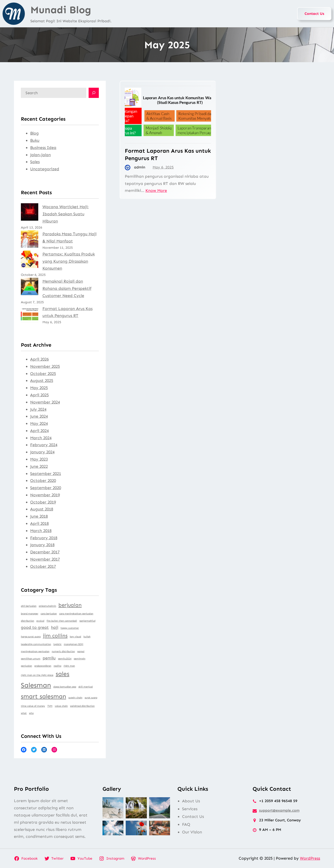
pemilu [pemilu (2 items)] (49, 658)
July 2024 (38, 409)
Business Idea (43, 148)
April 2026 (39, 359)
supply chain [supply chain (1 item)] (75, 698)
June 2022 (39, 466)
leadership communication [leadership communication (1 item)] (36, 644)
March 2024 (41, 438)
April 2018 (39, 523)
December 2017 (45, 552)
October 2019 (43, 502)
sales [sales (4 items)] (63, 674)
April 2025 (39, 395)
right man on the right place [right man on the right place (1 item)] (37, 675)
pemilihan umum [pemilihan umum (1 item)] (31, 659)
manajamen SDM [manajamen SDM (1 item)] (74, 644)
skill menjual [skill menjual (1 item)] (86, 687)
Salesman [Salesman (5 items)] (36, 685)
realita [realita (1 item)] (57, 666)
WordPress (310, 858)
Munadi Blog (61, 10)
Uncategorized (45, 169)
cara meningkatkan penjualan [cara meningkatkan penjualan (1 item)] (76, 614)
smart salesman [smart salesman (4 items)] (43, 696)
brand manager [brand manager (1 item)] (30, 614)
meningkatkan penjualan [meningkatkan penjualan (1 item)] (35, 651)
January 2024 (42, 452)
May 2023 (39, 459)
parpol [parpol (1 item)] (81, 651)
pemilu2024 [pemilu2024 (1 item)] (65, 659)
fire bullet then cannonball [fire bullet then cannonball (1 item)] (62, 621)
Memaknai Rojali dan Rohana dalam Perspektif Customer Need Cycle (67, 288)
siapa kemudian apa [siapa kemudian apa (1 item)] (65, 687)
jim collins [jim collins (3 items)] (55, 636)
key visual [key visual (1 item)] (75, 637)
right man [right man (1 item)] (69, 666)
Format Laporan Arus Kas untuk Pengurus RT (168, 154)
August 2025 (42, 381)
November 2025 (45, 366)
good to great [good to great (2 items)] (35, 627)
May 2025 (39, 388)
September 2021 (46, 474)
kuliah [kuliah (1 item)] (87, 637)
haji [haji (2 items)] (55, 627)
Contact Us (314, 14)
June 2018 (39, 516)
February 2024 (44, 445)
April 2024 (39, 431)
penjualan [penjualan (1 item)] (26, 666)
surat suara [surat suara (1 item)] (91, 698)
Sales (35, 162)
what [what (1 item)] (24, 713)
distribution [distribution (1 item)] (27, 621)
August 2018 (42, 509)
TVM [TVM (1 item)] (50, 706)
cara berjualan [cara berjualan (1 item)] (49, 614)
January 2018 (42, 545)
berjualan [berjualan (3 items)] (70, 605)
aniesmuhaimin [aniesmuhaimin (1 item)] (47, 606)
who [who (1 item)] (31, 713)
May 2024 (39, 423)
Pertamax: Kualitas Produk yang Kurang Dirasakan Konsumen (69, 261)
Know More (156, 190)
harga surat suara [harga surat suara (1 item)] (31, 637)
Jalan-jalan (40, 155)
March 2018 (41, 531)
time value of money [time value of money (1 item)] (33, 706)
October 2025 (43, 374)
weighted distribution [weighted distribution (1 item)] (82, 706)
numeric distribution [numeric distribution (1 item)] (63, 651)
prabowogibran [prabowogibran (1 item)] (43, 666)
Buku (35, 140)
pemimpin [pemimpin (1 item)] (80, 659)
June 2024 (39, 416)
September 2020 (46, 488)
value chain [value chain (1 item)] (61, 706)
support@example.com (279, 810)
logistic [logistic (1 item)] (57, 644)
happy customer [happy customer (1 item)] (70, 628)
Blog (34, 133)
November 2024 (45, 402)
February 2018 (44, 538)
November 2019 (45, 495)
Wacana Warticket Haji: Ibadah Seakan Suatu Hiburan (66, 214)
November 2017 (45, 559)
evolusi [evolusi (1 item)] (40, 621)
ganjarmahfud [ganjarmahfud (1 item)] (87, 621)
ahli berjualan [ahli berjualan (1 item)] (29, 606)
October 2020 (43, 481)
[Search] (94, 93)
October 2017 (43, 566)
